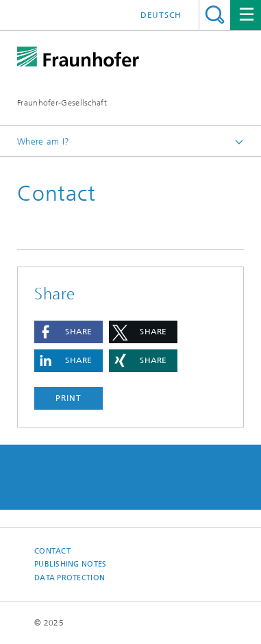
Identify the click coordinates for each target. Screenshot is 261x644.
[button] (69, 332)
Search (215, 15)
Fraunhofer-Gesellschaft (62, 103)
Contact (52, 551)
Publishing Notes (70, 564)
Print (69, 398)
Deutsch (161, 15)
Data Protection (70, 578)
